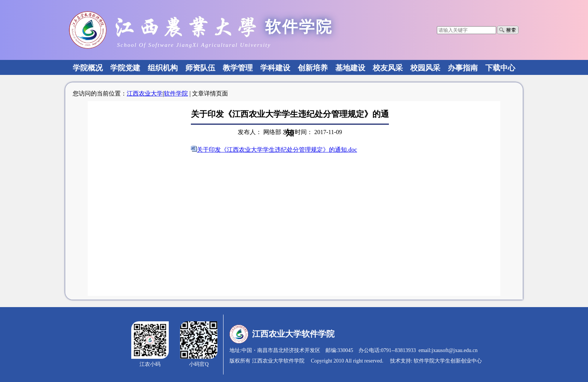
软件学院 (176, 93)
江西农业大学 (145, 93)
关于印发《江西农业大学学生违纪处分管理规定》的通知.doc (277, 150)
